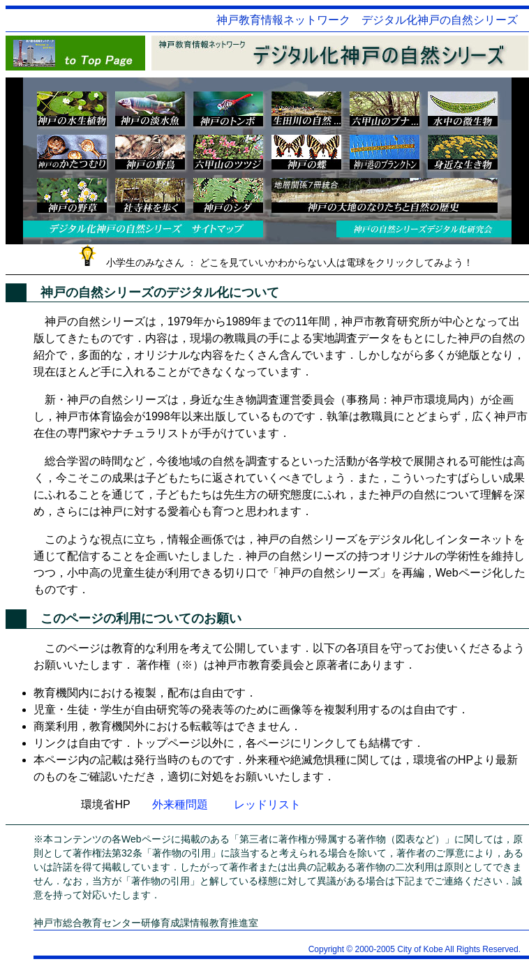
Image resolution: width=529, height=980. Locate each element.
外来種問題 (180, 804)
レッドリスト (267, 804)
